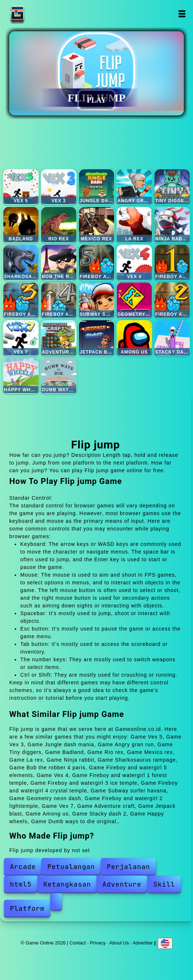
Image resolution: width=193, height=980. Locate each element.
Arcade (23, 867)
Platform (27, 908)
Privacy (98, 942)
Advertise (142, 942)
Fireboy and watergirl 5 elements (96, 262)
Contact (78, 942)
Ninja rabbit (172, 225)
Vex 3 (59, 187)
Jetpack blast (96, 338)
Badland (21, 225)
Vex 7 (21, 338)
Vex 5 (21, 187)
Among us (134, 338)
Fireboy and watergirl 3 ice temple (21, 300)
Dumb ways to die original (59, 376)
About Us (119, 942)
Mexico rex (96, 225)
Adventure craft (59, 338)
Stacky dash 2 (172, 338)
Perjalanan (128, 867)
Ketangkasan (67, 884)
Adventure (122, 884)
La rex (134, 225)
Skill (164, 884)
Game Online (40, 14)
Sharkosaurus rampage (21, 262)
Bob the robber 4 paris (59, 262)
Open (182, 14)
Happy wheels (21, 376)
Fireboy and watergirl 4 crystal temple (59, 300)
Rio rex (59, 225)
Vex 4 (134, 262)
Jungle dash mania (96, 187)
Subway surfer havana (96, 300)
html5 (21, 884)
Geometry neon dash (134, 300)
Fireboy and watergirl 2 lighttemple (172, 300)
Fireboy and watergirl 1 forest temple (172, 262)
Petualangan (71, 867)
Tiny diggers (172, 187)
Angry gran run (134, 187)
